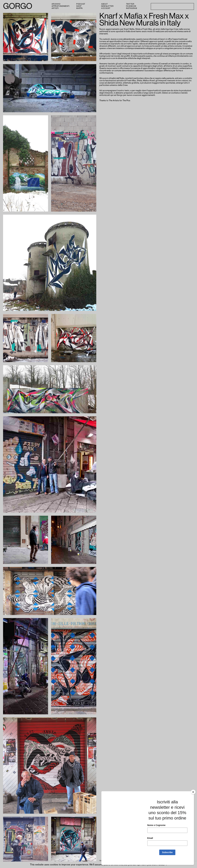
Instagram (132, 8)
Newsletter (107, 6)
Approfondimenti (61, 6)
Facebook (131, 6)
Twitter (130, 4)
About (104, 4)
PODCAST (81, 4)
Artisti (55, 8)
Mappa (80, 8)
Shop (79, 6)
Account (106, 8)
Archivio (56, 4)
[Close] (193, 795)
